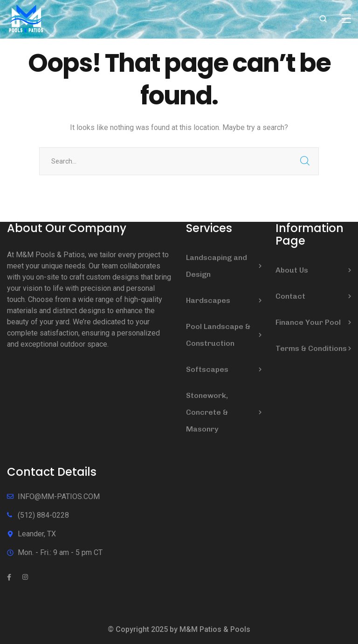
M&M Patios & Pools (215, 629)
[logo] (26, 18)
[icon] (9, 577)
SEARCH (305, 161)
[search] (323, 20)
